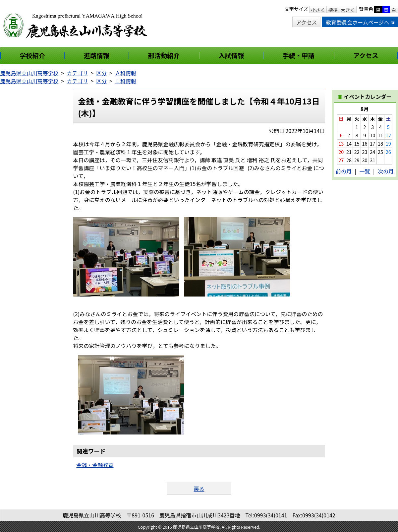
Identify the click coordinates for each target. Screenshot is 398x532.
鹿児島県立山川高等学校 (29, 73)
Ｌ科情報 (126, 81)
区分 (101, 73)
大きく (348, 10)
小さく (318, 10)
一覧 (365, 171)
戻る (199, 489)
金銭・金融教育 (95, 465)
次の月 (386, 171)
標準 (333, 10)
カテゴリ (77, 73)
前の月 (344, 171)
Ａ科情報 (126, 73)
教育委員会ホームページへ (360, 22)
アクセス (306, 22)
